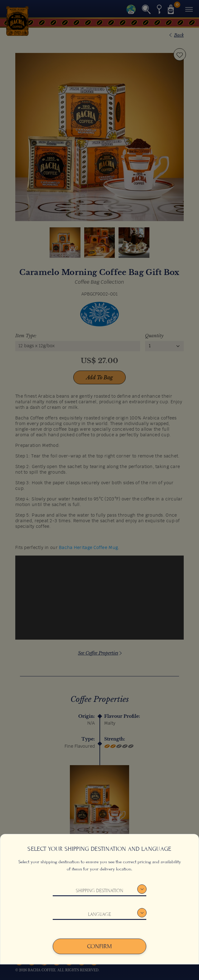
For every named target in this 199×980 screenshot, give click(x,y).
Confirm (99, 946)
